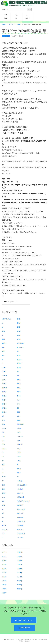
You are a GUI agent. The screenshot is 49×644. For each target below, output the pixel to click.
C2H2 (4, 367)
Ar (2, 335)
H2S (3, 489)
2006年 (20, 585)
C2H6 (4, 380)
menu (28, 17)
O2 (18, 400)
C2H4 (4, 371)
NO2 (19, 392)
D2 (3, 461)
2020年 (4, 573)
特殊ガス (20, 513)
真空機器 (20, 525)
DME (3, 465)
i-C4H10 (4, 529)
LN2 (19, 327)
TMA (19, 452)
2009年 (20, 573)
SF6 (19, 420)
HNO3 (4, 525)
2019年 (4, 577)
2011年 (20, 565)
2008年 (20, 577)
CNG (3, 436)
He (3, 509)
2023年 (4, 560)
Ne (18, 376)
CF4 (3, 420)
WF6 (19, 473)
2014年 (20, 552)
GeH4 (4, 477)
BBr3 (3, 347)
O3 (18, 404)
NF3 (19, 380)
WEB (6, 17)
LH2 (19, 319)
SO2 (19, 448)
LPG (19, 339)
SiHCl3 (20, 444)
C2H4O (4, 376)
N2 (18, 351)
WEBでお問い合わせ (24, 620)
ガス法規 (20, 489)
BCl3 (3, 351)
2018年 (4, 581)
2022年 (4, 565)
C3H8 (4, 392)
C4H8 (4, 404)
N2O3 (19, 359)
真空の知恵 (21, 521)
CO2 (3, 444)
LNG (19, 331)
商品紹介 (20, 505)
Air (3, 323)
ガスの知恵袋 (22, 485)
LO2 (19, 335)
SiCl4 (19, 428)
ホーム (4, 24)
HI (2, 521)
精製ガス (20, 529)
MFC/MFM (21, 343)
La (2, 538)
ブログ (11, 24)
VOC (19, 469)
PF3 (19, 412)
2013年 (20, 556)
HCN (3, 505)
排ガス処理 (21, 509)
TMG (19, 456)
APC (3, 331)
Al (2, 327)
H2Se (4, 493)
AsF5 (3, 339)
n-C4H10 (20, 347)
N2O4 (19, 363)
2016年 (4, 589)
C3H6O (4, 388)
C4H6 (4, 400)
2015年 (4, 593)
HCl (3, 501)
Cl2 (3, 432)
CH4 (3, 424)
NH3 (19, 384)
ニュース (18, 24)
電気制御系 (21, 533)
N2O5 (19, 367)
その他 (20, 481)
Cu (3, 456)
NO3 (19, 396)
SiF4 (19, 432)
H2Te (3, 497)
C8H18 (4, 412)
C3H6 (4, 384)
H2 (3, 481)
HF (3, 513)
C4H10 (4, 396)
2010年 (20, 569)
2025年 (4, 552)
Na (18, 371)
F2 (2, 469)
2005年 (20, 589)
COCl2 (4, 448)
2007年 (20, 581)
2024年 (4, 556)
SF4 (19, 416)
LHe (19, 323)
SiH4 (19, 440)
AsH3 (3, 343)
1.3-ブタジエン (7, 319)
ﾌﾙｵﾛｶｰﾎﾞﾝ (21, 538)
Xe (18, 477)
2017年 (4, 585)
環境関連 (20, 517)
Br (2, 359)
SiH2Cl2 (20, 436)
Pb (18, 408)
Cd (3, 416)
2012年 (20, 560)
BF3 (3, 355)
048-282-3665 (24, 628)
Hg (3, 517)
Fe (2, 473)
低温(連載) (21, 497)
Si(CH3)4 (20, 424)
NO (18, 388)
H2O (3, 485)
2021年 (4, 569)
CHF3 (4, 428)
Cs (3, 452)
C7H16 (4, 408)
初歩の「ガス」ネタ (23, 501)
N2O (19, 355)
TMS (19, 461)
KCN (3, 533)
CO (3, 440)
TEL (17, 17)
